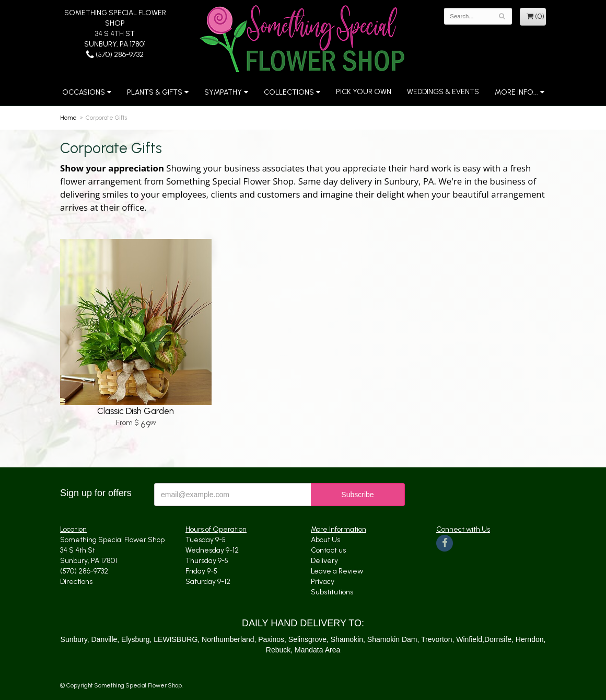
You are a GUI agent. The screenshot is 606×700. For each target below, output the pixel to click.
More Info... (516, 92)
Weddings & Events (443, 92)
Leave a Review (337, 571)
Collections (289, 92)
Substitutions (332, 592)
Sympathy (223, 92)
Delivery (324, 561)
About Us (325, 540)
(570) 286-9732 (115, 55)
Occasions (84, 92)
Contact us (328, 550)
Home (68, 118)
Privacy (323, 582)
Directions (76, 582)
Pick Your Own (364, 92)
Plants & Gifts (155, 92)
